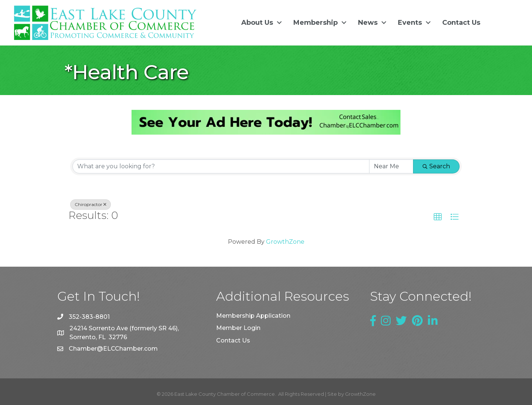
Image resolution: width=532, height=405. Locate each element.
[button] (438, 217)
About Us (257, 23)
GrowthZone (285, 242)
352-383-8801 (89, 316)
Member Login (238, 328)
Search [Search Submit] (436, 166)
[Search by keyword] (221, 166)
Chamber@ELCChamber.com (113, 349)
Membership (316, 23)
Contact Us (461, 23)
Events (410, 23)
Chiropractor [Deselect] (91, 204)
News (368, 23)
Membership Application (253, 316)
